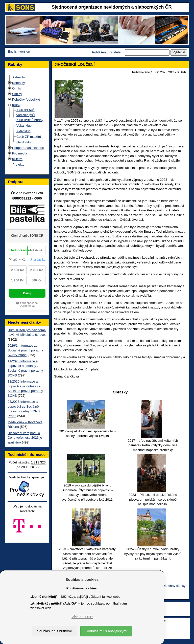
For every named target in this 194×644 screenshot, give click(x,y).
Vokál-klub (24, 126)
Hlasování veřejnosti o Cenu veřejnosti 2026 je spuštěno (25, 438)
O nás (17, 88)
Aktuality (19, 77)
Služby (17, 94)
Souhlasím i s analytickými (106, 631)
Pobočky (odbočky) (26, 99)
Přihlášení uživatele (106, 52)
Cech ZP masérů (29, 137)
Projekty (18, 164)
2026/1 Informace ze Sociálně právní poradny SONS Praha (25, 350)
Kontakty (19, 83)
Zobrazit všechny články (168, 586)
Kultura (17, 159)
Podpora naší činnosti (28, 148)
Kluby (16, 105)
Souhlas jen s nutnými (54, 631)
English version (19, 51)
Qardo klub (25, 142)
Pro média (20, 153)
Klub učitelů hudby (30, 120)
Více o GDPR (82, 617)
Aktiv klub (23, 131)
